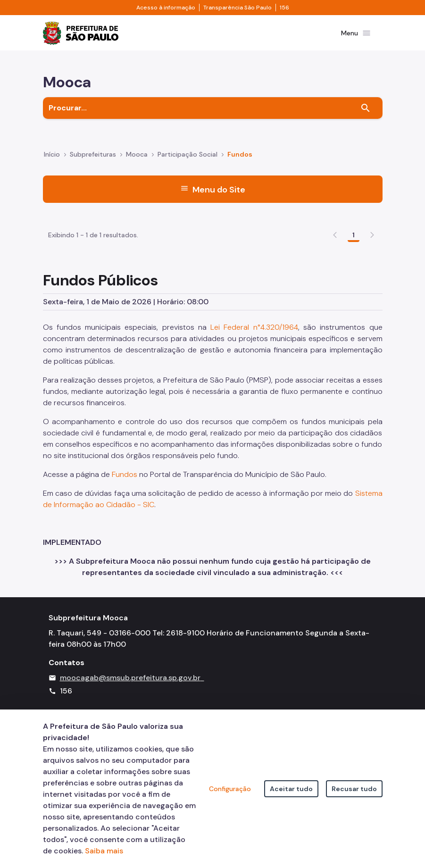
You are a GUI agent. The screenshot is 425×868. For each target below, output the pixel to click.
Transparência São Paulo (237, 8)
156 (284, 8)
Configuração (230, 789)
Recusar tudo (354, 789)
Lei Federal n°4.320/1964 (254, 377)
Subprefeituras (93, 160)
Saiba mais (104, 851)
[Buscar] (366, 114)
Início (52, 160)
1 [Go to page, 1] (354, 285)
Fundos (125, 524)
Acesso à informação (166, 8)
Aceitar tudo (291, 789)
